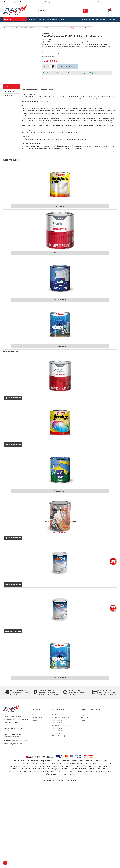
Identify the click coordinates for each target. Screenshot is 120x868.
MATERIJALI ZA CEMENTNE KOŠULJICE (99, 764)
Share (44, 78)
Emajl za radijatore (47, 28)
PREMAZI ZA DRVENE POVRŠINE (74, 761)
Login (83, 715)
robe (74, 690)
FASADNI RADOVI (34, 761)
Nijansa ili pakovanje (13, 398)
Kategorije (8, 19)
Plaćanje (104, 690)
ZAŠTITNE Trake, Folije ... (54, 774)
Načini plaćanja (101, 2)
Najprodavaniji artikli (55, 19)
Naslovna (32, 19)
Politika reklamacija (58, 731)
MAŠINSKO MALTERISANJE (48, 769)
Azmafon (94, 716)
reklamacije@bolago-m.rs (20, 740)
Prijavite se (29, 2)
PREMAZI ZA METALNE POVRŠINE (26, 28)
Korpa (112, 11)
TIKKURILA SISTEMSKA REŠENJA (99, 766)
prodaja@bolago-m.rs (16, 744)
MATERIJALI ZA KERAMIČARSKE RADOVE (23, 766)
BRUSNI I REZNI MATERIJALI (99, 769)
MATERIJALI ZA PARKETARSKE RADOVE (49, 764)
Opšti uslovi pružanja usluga (61, 717)
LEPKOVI (34, 769)
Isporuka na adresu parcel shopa (62, 725)
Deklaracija (10, 91)
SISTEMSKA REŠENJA (80, 766)
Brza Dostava (19, 690)
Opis (6, 87)
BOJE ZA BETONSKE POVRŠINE (51, 761)
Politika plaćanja (57, 728)
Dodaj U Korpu (67, 67)
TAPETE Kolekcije (69, 774)
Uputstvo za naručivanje (88, 2)
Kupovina (46, 690)
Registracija (85, 717)
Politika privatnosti (57, 720)
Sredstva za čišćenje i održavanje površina (22, 772)
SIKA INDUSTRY (67, 766)
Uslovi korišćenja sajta (59, 736)
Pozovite (60, 206)
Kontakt (115, 2)
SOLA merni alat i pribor (104, 772)
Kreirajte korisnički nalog (42, 2)
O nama (109, 2)
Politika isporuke (57, 723)
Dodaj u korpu (60, 253)
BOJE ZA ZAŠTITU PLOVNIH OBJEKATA (22, 764)
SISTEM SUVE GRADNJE (81, 769)
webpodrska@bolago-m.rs (11, 737)
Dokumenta (10, 96)
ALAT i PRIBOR (89, 772)
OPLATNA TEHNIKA (65, 769)
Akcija (42, 19)
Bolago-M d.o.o (61, 780)
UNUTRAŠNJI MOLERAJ (18, 761)
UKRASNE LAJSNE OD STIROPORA (49, 772)
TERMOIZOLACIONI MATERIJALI (74, 764)
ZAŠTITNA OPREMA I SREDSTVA (72, 772)
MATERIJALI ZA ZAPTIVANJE (21, 769)
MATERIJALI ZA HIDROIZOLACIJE (49, 766)
